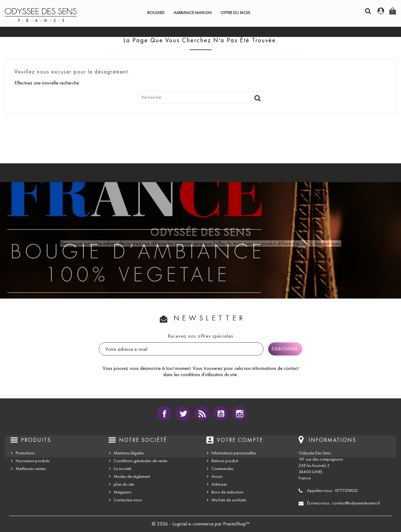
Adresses (219, 484)
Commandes (222, 469)
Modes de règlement (132, 476)
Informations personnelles (234, 453)
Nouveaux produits (33, 461)
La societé (122, 469)
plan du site (124, 484)
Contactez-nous (128, 500)
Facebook (164, 413)
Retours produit (225, 461)
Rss (202, 413)
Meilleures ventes (31, 469)
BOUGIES (156, 13)
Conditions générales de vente (141, 461)
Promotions (25, 453)
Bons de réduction (227, 492)
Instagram (239, 413)
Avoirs (217, 476)
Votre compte (240, 440)
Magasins (122, 492)
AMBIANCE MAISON (193, 13)
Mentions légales (129, 453)
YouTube (221, 413)
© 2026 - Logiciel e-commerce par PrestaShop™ (201, 524)
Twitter (183, 413)
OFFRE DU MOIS (235, 13)
